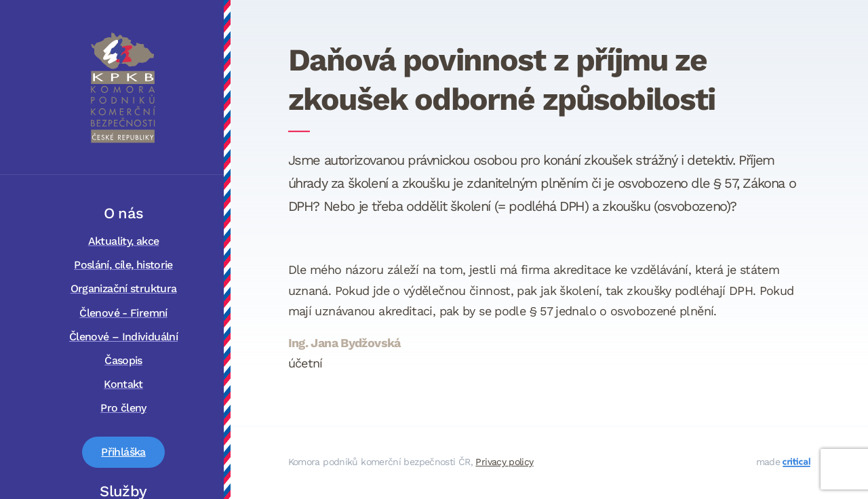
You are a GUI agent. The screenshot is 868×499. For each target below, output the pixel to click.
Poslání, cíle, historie (123, 265)
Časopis (123, 360)
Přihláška (123, 452)
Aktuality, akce (124, 241)
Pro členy (123, 408)
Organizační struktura (124, 288)
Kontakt (123, 384)
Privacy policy (504, 462)
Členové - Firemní (123, 313)
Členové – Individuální (123, 337)
